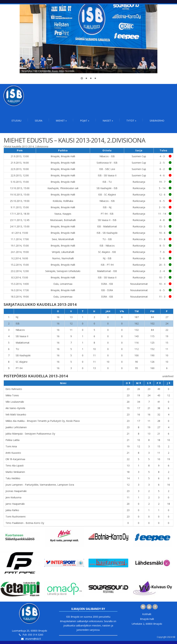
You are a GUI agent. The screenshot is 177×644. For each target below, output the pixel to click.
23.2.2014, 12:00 (20, 271)
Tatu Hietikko (13, 478)
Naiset (108, 121)
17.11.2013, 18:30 (20, 214)
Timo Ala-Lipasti (15, 466)
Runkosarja (139, 182)
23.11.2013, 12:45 (20, 220)
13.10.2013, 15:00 (20, 188)
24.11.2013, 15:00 (20, 226)
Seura (39, 121)
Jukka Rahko (12, 510)
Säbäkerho (157, 121)
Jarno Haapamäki (15, 504)
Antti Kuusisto (13, 453)
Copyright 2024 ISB (166, 637)
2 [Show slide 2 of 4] (86, 79)
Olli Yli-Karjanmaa (15, 459)
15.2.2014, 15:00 (20, 265)
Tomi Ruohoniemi (15, 517)
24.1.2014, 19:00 (20, 252)
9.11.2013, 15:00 (20, 207)
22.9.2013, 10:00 (20, 169)
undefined (168, 376)
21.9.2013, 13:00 (20, 156)
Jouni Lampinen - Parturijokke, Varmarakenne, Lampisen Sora (40, 485)
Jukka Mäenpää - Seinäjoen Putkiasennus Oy (30, 434)
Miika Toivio (12, 395)
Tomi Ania (11, 446)
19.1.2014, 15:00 (20, 246)
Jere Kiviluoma (13, 497)
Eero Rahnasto (14, 389)
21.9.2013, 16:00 (20, 163)
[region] (88, 44)
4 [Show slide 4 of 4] (95, 79)
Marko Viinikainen (15, 472)
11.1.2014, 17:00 (20, 239)
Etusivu (16, 121)
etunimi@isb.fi (33, 639)
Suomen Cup (139, 156)
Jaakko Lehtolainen (16, 427)
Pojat (85, 121)
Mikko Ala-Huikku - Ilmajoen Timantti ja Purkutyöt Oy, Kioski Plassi (43, 421)
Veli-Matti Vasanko (16, 414)
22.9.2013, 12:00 (20, 175)
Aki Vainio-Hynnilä (15, 408)
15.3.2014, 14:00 (20, 284)
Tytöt (131, 121)
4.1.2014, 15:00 (20, 233)
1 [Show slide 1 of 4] (82, 79)
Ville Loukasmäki (15, 402)
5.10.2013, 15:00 (20, 182)
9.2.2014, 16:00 (20, 258)
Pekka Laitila (12, 440)
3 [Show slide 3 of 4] (91, 79)
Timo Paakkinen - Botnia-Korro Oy (25, 523)
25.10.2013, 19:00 (20, 201)
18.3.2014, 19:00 (20, 297)
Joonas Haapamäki (16, 491)
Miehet (61, 121)
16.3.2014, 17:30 (20, 290)
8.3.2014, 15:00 (20, 277)
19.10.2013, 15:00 (20, 195)
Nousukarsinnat (139, 284)
